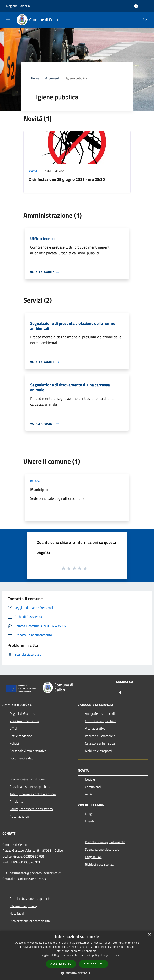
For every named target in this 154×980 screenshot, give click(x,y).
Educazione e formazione (27, 779)
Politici (14, 743)
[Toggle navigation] (8, 19)
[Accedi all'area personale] (136, 6)
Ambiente (16, 801)
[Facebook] (120, 693)
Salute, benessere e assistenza (31, 809)
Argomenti (53, 78)
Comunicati (93, 787)
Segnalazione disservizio (102, 849)
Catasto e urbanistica (100, 743)
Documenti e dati (22, 758)
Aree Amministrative (24, 721)
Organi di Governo (22, 713)
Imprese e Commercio (100, 736)
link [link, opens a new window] (117, 955)
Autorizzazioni (20, 816)
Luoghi (90, 814)
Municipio (39, 489)
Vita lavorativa (95, 728)
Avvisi (33, 171)
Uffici (13, 728)
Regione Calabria (18, 6)
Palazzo (36, 481)
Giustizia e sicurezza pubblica (30, 787)
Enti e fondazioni (21, 736)
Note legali (17, 913)
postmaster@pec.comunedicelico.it (35, 873)
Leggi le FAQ (94, 857)
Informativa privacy (23, 906)
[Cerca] (145, 20)
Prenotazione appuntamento (105, 842)
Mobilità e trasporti (98, 751)
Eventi (89, 821)
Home (35, 78)
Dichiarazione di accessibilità (30, 921)
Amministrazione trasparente (30, 898)
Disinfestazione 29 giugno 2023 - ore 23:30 (67, 179)
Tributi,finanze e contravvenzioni (33, 794)
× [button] (149, 935)
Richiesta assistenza (99, 864)
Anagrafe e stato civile (101, 713)
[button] (77, 973)
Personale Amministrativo (28, 751)
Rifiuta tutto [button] (94, 964)
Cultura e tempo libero (101, 721)
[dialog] (77, 955)
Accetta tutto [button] (61, 964)
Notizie (90, 779)
